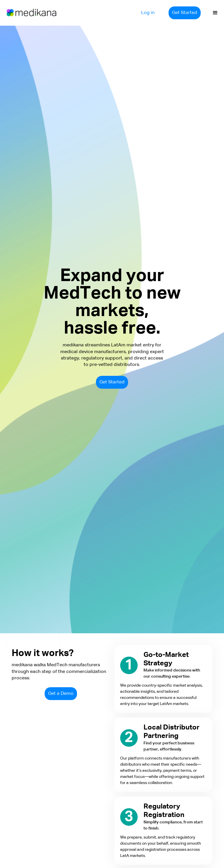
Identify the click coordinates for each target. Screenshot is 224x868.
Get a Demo (61, 694)
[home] (26, 13)
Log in (148, 13)
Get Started (185, 13)
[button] (215, 13)
